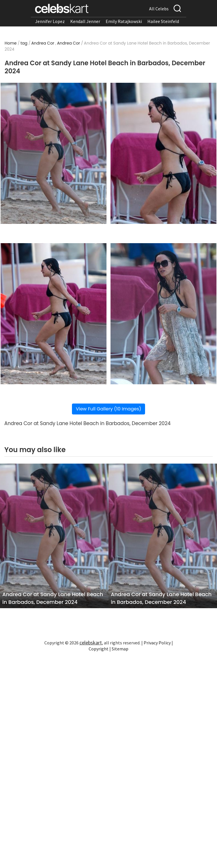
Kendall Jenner (85, 21)
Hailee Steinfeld (163, 21)
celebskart (91, 643)
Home (11, 43)
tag (24, 43)
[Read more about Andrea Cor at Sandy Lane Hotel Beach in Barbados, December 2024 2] (163, 153)
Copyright (99, 649)
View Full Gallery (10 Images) (108, 409)
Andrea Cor (43, 43)
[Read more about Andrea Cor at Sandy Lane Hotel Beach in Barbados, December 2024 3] (54, 314)
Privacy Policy (157, 643)
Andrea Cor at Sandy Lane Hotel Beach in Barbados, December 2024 (53, 598)
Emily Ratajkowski (124, 21)
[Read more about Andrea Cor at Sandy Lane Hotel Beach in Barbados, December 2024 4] (163, 314)
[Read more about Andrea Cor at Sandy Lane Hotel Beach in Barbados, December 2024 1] (54, 153)
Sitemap (120, 649)
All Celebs (159, 9)
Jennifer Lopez (50, 21)
